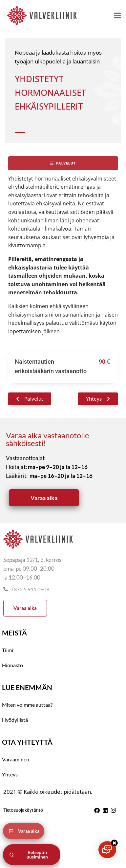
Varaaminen (16, 759)
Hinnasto (12, 665)
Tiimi (8, 650)
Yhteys (10, 774)
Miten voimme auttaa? (27, 705)
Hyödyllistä (15, 720)
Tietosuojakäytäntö (23, 810)
